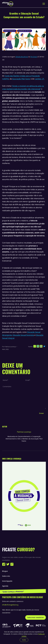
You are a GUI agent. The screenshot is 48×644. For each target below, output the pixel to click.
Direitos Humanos (10, 31)
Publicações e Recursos (11, 591)
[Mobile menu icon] (44, 4)
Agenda (5, 586)
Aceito (24, 640)
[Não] (45, 637)
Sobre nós (6, 576)
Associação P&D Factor (21, 79)
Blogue (5, 571)
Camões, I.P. (39, 79)
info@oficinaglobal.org (10, 605)
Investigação (7, 581)
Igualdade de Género (25, 31)
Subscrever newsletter (36, 617)
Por (9, 347)
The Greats (34, 57)
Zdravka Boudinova (22, 57)
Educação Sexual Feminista (23, 335)
